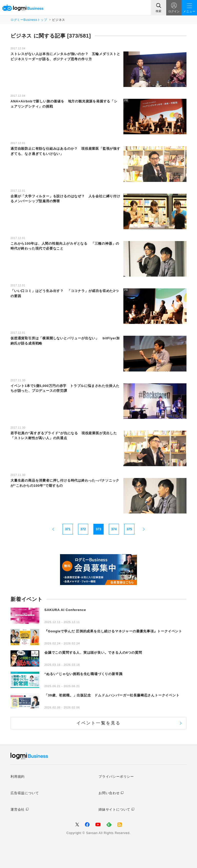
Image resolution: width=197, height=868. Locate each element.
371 (68, 529)
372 (83, 529)
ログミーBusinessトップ (29, 20)
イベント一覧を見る (99, 723)
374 (114, 529)
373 (98, 529)
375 (129, 529)
